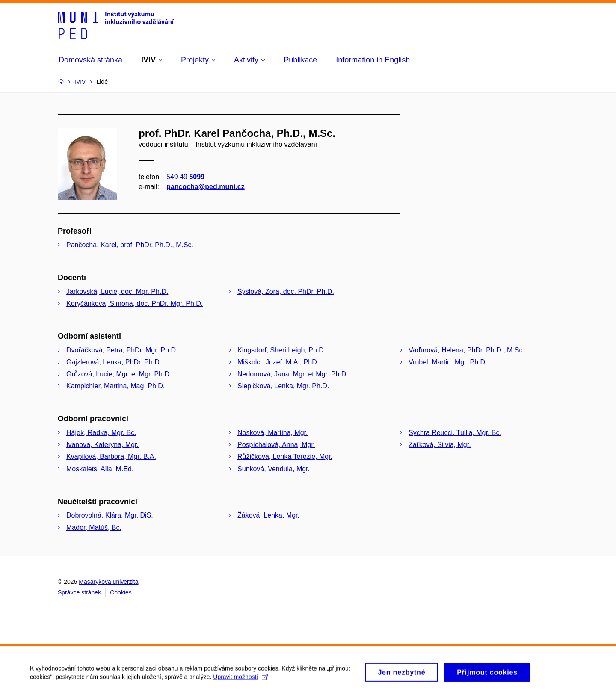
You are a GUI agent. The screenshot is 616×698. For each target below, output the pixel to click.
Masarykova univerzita (108, 582)
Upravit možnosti (240, 679)
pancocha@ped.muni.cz (206, 187)
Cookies (121, 592)
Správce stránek (79, 592)
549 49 (185, 177)
